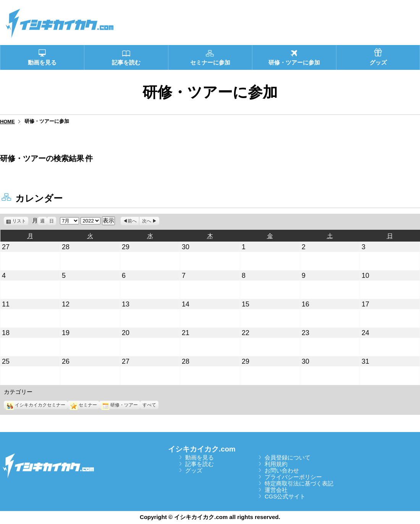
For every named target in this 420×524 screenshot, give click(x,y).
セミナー (83, 405)
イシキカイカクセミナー (36, 405)
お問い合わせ (282, 470)
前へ (132, 221)
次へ (147, 221)
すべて (149, 405)
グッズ (194, 470)
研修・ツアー (120, 405)
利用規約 (276, 464)
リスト (20, 221)
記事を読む (199, 464)
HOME (7, 122)
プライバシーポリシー (293, 477)
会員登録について (288, 457)
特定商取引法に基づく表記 (299, 483)
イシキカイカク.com (202, 449)
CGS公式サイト (285, 496)
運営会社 (276, 490)
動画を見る (199, 457)
